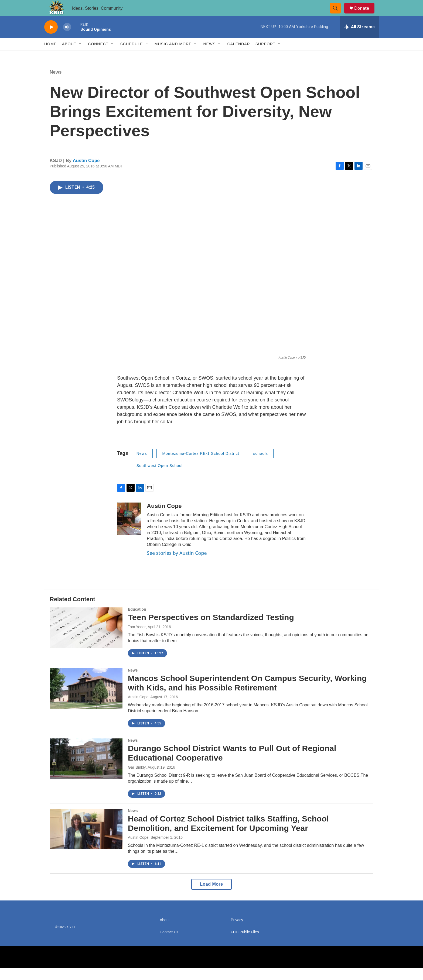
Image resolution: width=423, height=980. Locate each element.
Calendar (238, 56)
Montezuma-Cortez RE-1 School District (201, 466)
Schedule (131, 56)
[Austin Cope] (129, 531)
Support (265, 56)
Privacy (237, 932)
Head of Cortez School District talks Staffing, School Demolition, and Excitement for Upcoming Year (228, 835)
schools (261, 466)
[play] (51, 39)
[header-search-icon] (338, 14)
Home (50, 56)
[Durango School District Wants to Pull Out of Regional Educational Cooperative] (86, 771)
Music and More (173, 56)
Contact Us (169, 944)
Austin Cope (86, 173)
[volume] (67, 39)
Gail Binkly (137, 779)
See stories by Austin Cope (177, 565)
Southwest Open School (160, 478)
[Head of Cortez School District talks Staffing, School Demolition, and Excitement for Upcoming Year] (86, 841)
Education (137, 621)
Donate (365, 14)
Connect (98, 56)
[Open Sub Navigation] (80, 56)
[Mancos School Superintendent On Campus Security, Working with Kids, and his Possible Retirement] (86, 701)
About (69, 56)
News (209, 56)
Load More (211, 896)
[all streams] (359, 39)
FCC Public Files (245, 944)
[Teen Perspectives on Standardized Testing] (86, 640)
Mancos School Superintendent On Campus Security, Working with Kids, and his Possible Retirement (247, 695)
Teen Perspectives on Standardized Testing (211, 629)
